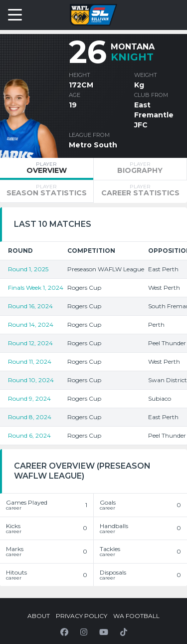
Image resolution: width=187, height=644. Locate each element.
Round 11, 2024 (30, 361)
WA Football (136, 616)
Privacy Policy (82, 616)
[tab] (47, 169)
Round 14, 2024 (31, 324)
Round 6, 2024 (29, 435)
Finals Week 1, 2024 (36, 288)
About (39, 616)
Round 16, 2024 (30, 306)
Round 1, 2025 (28, 269)
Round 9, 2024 (29, 398)
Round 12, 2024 (30, 343)
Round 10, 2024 (31, 380)
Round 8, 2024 (30, 417)
